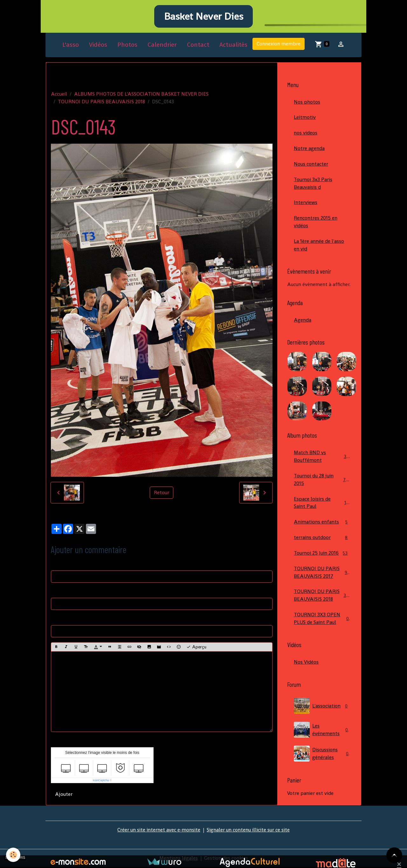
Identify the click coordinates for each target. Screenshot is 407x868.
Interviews (306, 204)
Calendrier (162, 46)
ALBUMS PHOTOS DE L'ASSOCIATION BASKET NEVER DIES (141, 95)
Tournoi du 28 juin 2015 (322, 481)
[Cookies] (14, 855)
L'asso (71, 46)
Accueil (59, 95)
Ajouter (64, 795)
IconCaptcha (101, 781)
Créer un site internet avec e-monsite (159, 831)
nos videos (306, 134)
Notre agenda (309, 149)
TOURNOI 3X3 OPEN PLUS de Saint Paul (322, 621)
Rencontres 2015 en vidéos (316, 223)
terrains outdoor (322, 540)
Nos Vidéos (306, 664)
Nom (56, 565)
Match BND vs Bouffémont (322, 458)
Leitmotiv (305, 118)
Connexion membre (279, 45)
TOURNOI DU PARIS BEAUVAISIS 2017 (322, 574)
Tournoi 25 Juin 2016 (322, 555)
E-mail (58, 592)
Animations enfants (322, 524)
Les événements (322, 732)
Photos (127, 46)
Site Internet (65, 620)
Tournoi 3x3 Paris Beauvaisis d (313, 184)
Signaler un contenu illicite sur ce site (248, 831)
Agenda (303, 321)
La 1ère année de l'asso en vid (319, 246)
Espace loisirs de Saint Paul (322, 504)
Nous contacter (311, 165)
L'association (322, 708)
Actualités (233, 46)
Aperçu (196, 648)
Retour (162, 493)
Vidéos (98, 46)
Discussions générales (322, 756)
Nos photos (307, 103)
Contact (198, 46)
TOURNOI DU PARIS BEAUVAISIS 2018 (101, 102)
